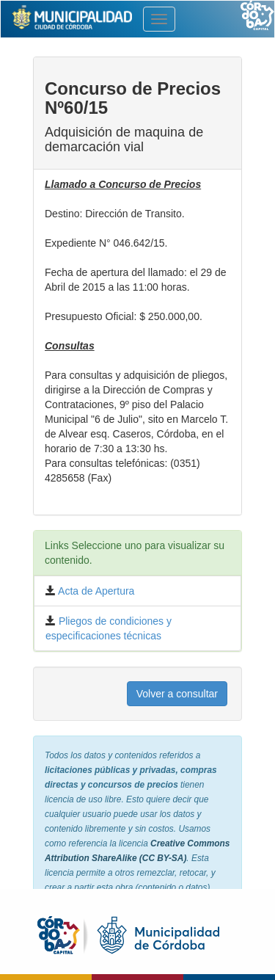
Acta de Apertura (95, 591)
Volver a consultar (177, 694)
